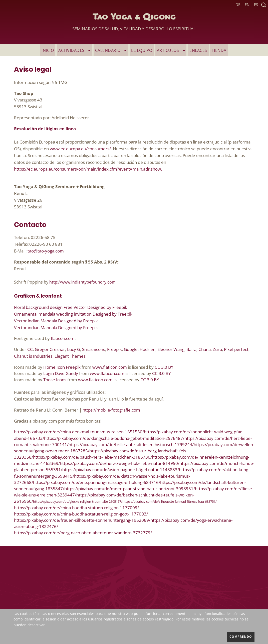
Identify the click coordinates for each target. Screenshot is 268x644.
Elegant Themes (70, 356)
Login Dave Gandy (61, 374)
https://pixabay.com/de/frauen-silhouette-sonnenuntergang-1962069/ (82, 520)
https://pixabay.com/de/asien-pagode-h (100, 470)
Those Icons (55, 380)
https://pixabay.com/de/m (205, 464)
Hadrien (148, 350)
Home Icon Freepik (62, 367)
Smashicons (94, 350)
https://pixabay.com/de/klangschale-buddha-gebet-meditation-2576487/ (114, 438)
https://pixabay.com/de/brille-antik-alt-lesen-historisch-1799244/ (131, 445)
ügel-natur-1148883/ (159, 470)
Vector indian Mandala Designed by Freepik (56, 321)
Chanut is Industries (33, 356)
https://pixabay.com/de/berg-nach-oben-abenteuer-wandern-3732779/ (83, 533)
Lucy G (74, 350)
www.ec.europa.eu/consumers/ (80, 149)
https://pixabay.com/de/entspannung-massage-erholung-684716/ (97, 483)
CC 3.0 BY (164, 367)
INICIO (53, 50)
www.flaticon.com (110, 367)
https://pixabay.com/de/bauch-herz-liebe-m (75, 457)
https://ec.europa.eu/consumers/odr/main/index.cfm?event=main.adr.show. (88, 169)
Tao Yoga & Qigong (134, 24)
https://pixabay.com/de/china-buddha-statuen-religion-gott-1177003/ (81, 514)
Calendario (113, 50)
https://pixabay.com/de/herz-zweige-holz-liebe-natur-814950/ (120, 464)
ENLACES (195, 50)
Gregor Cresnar (50, 350)
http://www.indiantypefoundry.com (82, 283)
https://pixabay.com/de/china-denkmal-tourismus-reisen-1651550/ (79, 432)
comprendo (241, 637)
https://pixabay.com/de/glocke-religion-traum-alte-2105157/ (78, 502)
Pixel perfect (236, 350)
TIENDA (214, 50)
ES (256, 5)
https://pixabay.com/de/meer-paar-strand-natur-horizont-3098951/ (130, 489)
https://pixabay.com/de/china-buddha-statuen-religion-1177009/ (76, 508)
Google (131, 350)
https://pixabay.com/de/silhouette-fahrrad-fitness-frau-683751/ (170, 502)
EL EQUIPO (142, 50)
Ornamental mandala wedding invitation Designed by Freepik (73, 314)
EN (247, 5)
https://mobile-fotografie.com (111, 410)
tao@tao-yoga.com (46, 251)
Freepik (114, 350)
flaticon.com (63, 339)
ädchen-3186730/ (135, 457)
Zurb (217, 350)
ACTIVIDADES (78, 50)
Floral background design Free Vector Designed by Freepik (71, 307)
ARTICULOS (169, 50)
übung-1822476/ (42, 527)
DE (238, 5)
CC (30, 350)
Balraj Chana (199, 350)
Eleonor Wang (171, 350)
